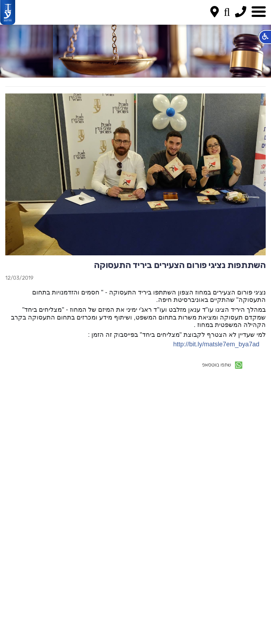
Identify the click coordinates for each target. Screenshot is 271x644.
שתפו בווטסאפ (222, 365)
